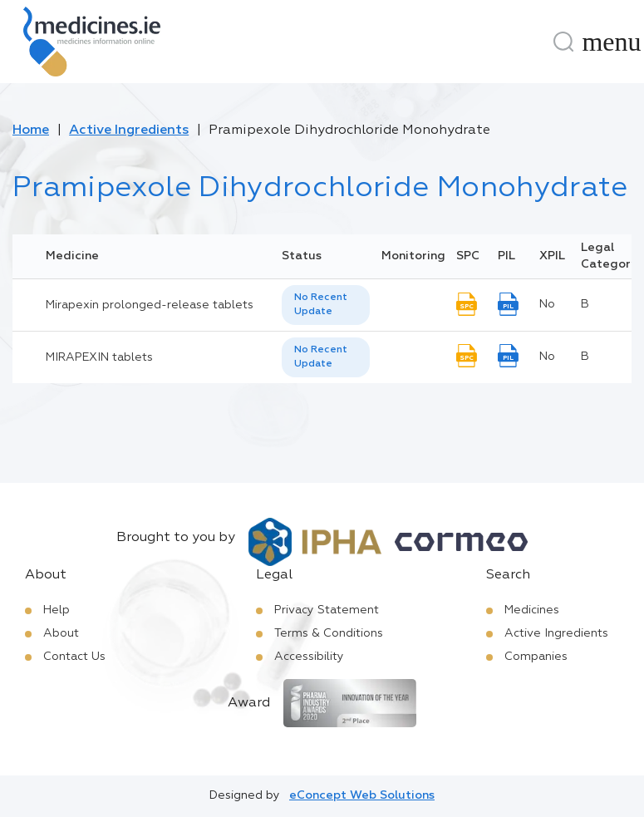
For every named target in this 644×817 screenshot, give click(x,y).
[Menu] (612, 42)
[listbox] (326, 305)
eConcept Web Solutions (362, 795)
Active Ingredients (129, 130)
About (61, 633)
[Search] (563, 42)
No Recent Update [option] (321, 305)
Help (57, 610)
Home (31, 130)
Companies (536, 657)
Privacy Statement (327, 610)
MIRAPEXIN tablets (99, 357)
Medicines (532, 610)
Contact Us (74, 657)
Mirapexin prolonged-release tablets (150, 305)
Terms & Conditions (329, 633)
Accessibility (309, 657)
